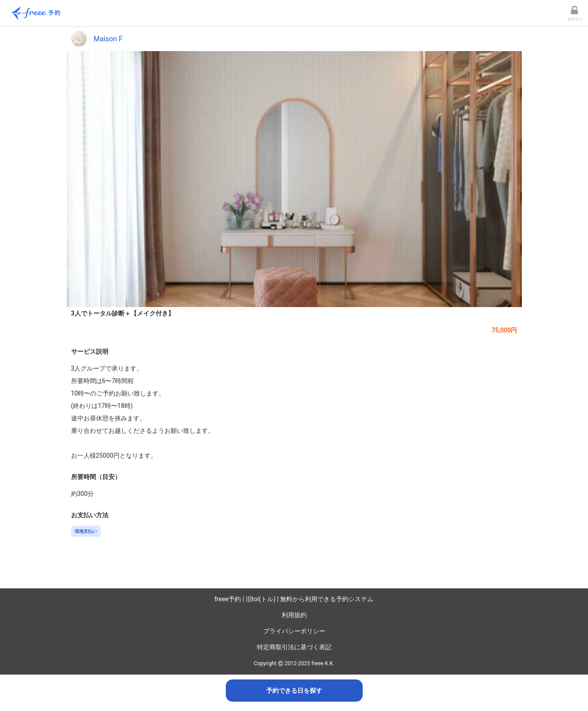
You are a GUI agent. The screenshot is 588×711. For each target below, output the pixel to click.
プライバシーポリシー (294, 631)
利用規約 (294, 615)
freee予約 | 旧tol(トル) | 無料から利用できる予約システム (294, 599)
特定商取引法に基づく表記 (294, 647)
